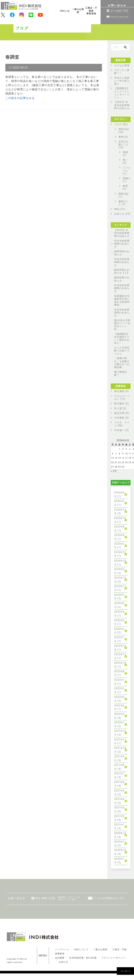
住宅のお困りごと (124, 143)
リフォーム (127, 169)
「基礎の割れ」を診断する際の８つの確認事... (122, 363)
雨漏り (127, 178)
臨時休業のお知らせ (122, 253)
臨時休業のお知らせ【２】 (122, 271)
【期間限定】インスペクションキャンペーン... (122, 93)
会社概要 (60, 958)
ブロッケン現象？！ (122, 72)
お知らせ (119, 214)
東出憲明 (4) (121, 391)
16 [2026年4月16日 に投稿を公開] (123, 458)
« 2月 (114, 471)
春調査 (12, 57)
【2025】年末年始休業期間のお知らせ (122, 105)
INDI (117, 209)
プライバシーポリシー (113, 958)
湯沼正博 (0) (121, 413)
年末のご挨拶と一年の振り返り (122, 81)
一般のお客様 (78, 11)
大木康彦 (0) (121, 418)
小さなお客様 (122, 65)
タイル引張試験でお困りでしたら (122, 351)
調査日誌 (124, 194)
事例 (121, 137)
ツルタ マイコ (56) (122, 424)
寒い (125, 160)
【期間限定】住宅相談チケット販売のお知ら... (122, 339)
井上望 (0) (120, 408)
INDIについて (81, 949)
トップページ (62, 949)
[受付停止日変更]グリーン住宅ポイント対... (122, 325)
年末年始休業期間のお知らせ (122, 244)
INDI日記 (124, 129)
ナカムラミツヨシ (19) (122, 397)
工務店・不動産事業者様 (91, 11)
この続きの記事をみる (20, 98)
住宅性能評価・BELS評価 (83, 958)
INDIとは (65, 11)
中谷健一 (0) (121, 430)
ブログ (118, 124)
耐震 (125, 186)
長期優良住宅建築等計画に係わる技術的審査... (122, 301)
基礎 (125, 152)
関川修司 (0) (121, 404)
